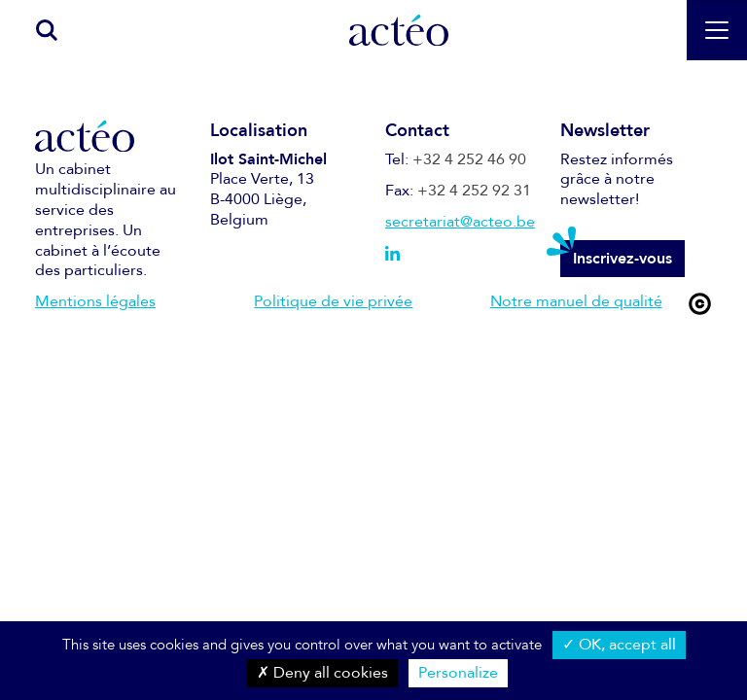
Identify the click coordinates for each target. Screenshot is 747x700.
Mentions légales (95, 301)
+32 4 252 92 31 (474, 191)
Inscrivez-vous (622, 259)
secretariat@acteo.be (460, 222)
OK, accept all (619, 645)
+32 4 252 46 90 (469, 159)
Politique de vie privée (333, 301)
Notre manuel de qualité (576, 301)
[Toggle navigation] (717, 30)
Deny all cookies (322, 673)
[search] (36, 30)
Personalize (458, 673)
